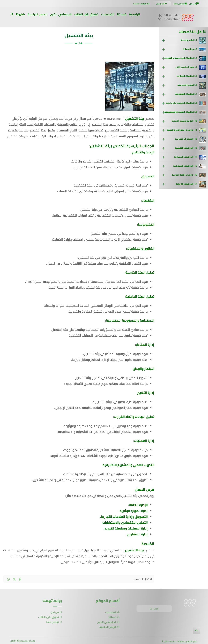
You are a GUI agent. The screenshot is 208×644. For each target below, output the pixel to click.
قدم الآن (162, 4)
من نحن (194, 4)
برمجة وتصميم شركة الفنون (23, 641)
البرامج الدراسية (37, 14)
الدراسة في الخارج (61, 14)
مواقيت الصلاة (141, 4)
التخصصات (108, 14)
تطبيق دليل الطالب (86, 14)
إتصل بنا (155, 609)
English (20, 14)
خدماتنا (122, 14)
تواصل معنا (180, 4)
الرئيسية (134, 14)
